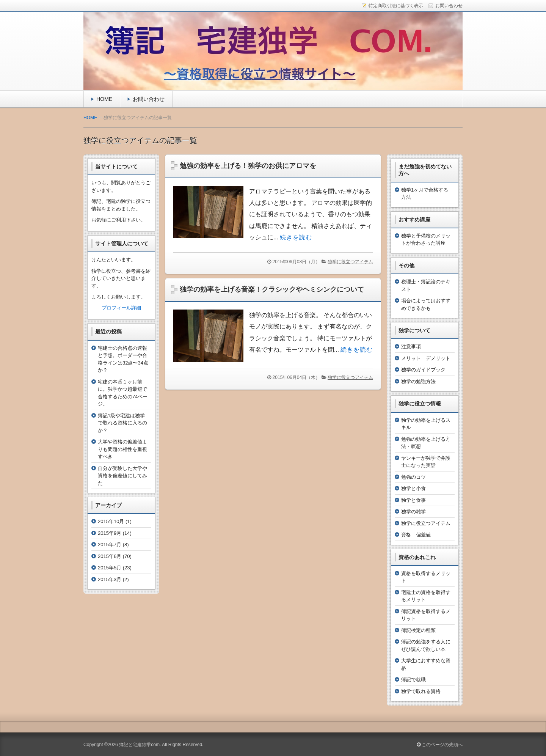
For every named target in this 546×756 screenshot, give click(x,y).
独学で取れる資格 (421, 691)
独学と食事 (413, 500)
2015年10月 (111, 521)
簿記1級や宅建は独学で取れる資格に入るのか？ (122, 423)
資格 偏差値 (416, 535)
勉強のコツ (413, 477)
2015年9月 (110, 533)
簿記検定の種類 (418, 630)
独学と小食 (413, 488)
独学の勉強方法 (418, 381)
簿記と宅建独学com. (140, 745)
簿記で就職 (413, 680)
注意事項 (411, 347)
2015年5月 (110, 568)
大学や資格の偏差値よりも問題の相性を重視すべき (122, 449)
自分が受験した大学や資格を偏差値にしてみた (122, 476)
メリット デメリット (426, 358)
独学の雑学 (413, 512)
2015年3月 (110, 579)
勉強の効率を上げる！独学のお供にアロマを (248, 166)
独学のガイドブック (423, 370)
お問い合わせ (149, 99)
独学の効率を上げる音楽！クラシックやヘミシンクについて (272, 289)
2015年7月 (110, 545)
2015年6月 (110, 556)
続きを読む (296, 237)
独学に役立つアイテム (350, 262)
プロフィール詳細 (121, 308)
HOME (104, 99)
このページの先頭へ (440, 745)
